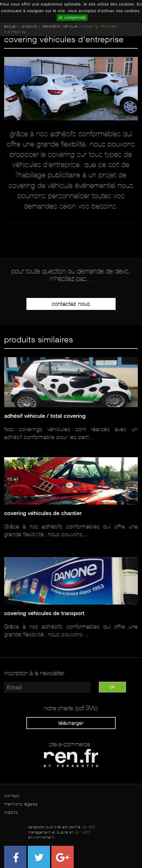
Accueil (11, 26)
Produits (30, 26)
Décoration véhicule (60, 26)
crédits (11, 812)
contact (12, 796)
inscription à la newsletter (34, 673)
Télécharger (71, 723)
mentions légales (21, 804)
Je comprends (72, 18)
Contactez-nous (71, 304)
